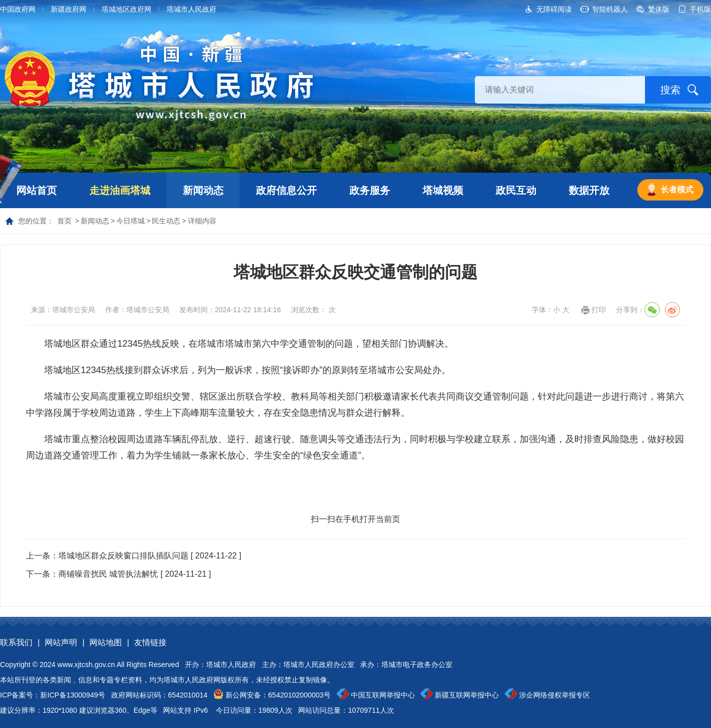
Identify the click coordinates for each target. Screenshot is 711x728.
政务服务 (370, 190)
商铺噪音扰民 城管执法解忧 (108, 574)
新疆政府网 (69, 9)
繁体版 (659, 9)
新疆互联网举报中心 (467, 695)
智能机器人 (610, 9)
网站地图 (106, 642)
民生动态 (166, 221)
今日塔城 (131, 221)
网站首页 (37, 190)
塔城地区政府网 (126, 9)
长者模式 (677, 190)
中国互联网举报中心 (383, 695)
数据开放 (589, 190)
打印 (599, 310)
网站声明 (61, 642)
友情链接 (150, 642)
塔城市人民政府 (191, 9)
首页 (64, 221)
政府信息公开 (286, 190)
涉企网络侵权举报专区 (555, 695)
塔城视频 (443, 190)
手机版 (700, 9)
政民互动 (516, 190)
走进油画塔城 (120, 190)
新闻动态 (203, 190)
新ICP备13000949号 (73, 695)
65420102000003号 (299, 695)
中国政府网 (18, 9)
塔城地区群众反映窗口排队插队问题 (123, 556)
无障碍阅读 (554, 9)
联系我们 (16, 642)
